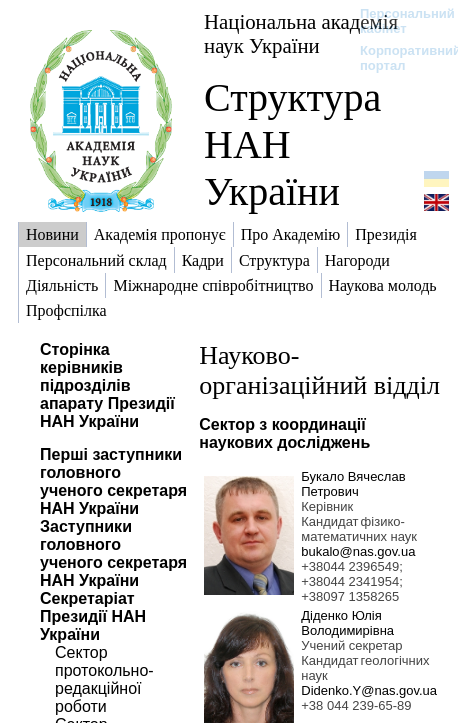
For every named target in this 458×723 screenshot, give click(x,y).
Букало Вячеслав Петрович (353, 484)
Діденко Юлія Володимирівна (347, 623)
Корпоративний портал (397, 58)
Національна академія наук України (301, 33)
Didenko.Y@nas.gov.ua (369, 690)
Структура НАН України (292, 144)
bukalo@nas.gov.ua (358, 551)
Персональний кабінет (397, 21)
